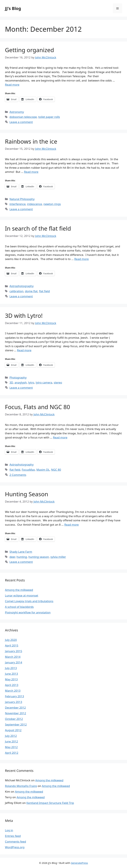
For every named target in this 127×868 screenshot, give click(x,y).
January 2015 (14, 651)
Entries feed (13, 836)
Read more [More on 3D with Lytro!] (24, 350)
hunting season (39, 557)
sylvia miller (58, 557)
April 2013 (12, 685)
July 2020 (11, 640)
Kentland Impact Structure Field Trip (50, 803)
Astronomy (17, 112)
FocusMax (28, 470)
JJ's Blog (13, 8)
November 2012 (15, 713)
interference (18, 204)
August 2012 (13, 730)
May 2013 (11, 679)
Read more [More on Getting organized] (12, 85)
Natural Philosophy (22, 199)
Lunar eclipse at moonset (22, 595)
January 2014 (14, 662)
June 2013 (11, 674)
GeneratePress (79, 863)
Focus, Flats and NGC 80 (38, 407)
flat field (44, 291)
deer (12, 557)
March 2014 (13, 657)
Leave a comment (21, 122)
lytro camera (44, 382)
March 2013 (13, 691)
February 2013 (14, 696)
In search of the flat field (38, 228)
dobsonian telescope (23, 117)
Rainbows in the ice (31, 141)
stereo (58, 382)
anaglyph (21, 382)
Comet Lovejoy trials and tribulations (29, 601)
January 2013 (14, 702)
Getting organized (30, 50)
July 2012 (11, 736)
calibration (16, 291)
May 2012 (11, 747)
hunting (22, 557)
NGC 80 (56, 470)
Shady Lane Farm (21, 552)
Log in (9, 830)
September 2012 (16, 724)
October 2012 (14, 719)
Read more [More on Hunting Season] (72, 525)
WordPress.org (15, 847)
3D (11, 382)
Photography (18, 377)
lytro (31, 382)
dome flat (31, 291)
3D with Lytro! (24, 316)
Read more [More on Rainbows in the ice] (31, 172)
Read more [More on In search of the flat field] (81, 259)
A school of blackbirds (19, 607)
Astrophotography (21, 286)
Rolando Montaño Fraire (21, 786)
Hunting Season (27, 494)
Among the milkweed (19, 590)
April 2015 (12, 645)
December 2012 (15, 708)
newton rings (52, 204)
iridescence (35, 204)
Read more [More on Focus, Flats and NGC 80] (60, 437)
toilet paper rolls (49, 117)
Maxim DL (43, 470)
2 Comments (18, 475)
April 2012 (12, 753)
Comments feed (15, 842)
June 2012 (11, 741)
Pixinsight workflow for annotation (28, 612)
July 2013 (11, 668)
